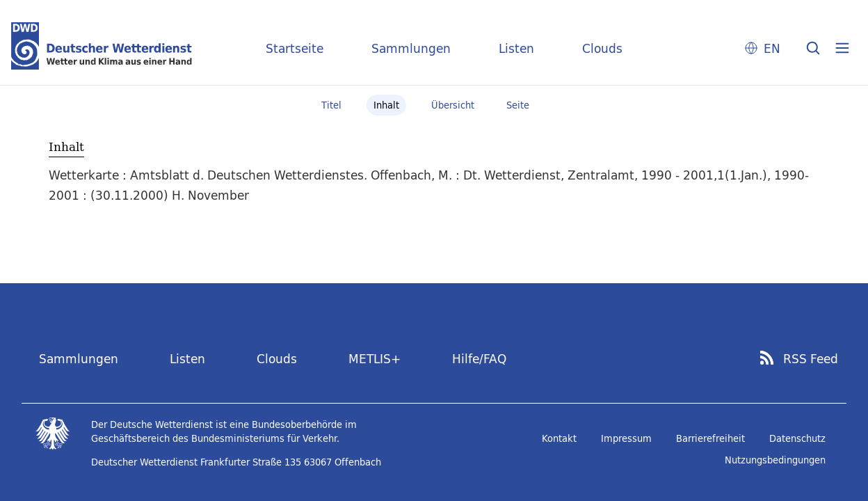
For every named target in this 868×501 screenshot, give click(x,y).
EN (772, 48)
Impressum (626, 438)
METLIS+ (375, 359)
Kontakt (559, 438)
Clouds (602, 48)
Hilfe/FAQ (479, 359)
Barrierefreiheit (710, 438)
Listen (516, 48)
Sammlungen (411, 48)
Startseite (295, 48)
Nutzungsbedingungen (775, 460)
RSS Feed (811, 359)
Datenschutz (797, 438)
